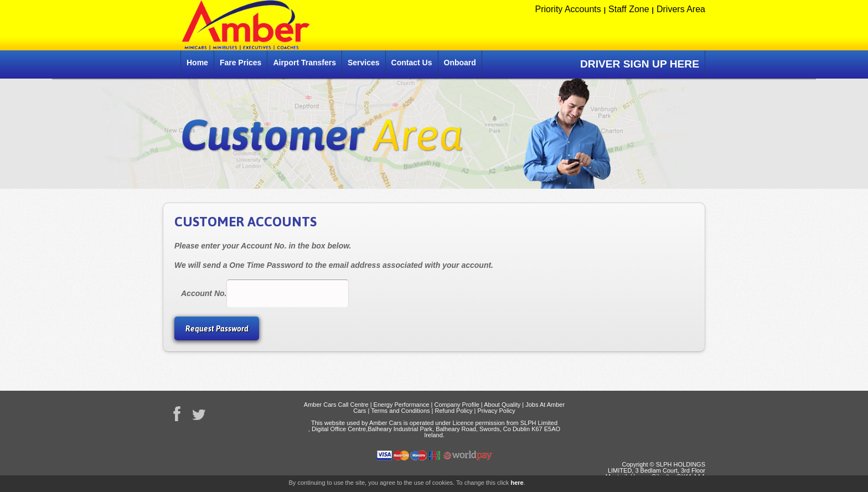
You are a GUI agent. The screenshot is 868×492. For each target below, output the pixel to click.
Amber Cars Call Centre (336, 405)
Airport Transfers (304, 63)
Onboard (460, 63)
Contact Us (412, 63)
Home (197, 63)
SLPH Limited (539, 423)
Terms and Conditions (400, 411)
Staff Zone (629, 9)
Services (364, 63)
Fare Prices (241, 63)
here (517, 483)
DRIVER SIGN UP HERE (640, 64)
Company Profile (456, 405)
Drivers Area (681, 9)
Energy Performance (402, 405)
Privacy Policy (496, 411)
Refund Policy (454, 411)
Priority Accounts (568, 9)
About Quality (502, 405)
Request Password (217, 329)
